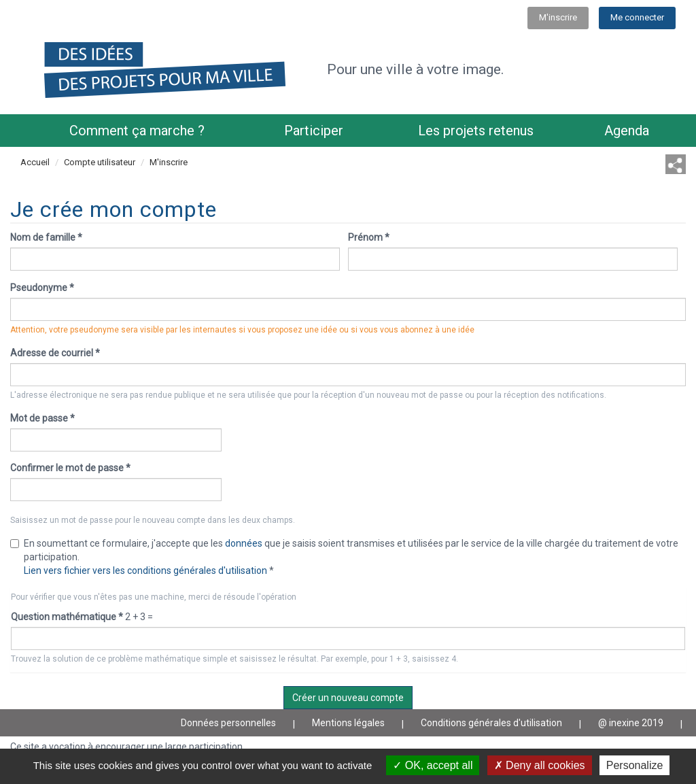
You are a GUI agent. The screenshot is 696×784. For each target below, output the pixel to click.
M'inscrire (558, 17)
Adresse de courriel (55, 353)
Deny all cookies (540, 765)
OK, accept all (433, 765)
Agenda (627, 131)
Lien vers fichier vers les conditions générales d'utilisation (145, 570)
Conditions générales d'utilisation (491, 723)
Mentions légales (348, 723)
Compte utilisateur (100, 162)
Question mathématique (67, 617)
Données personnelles (228, 723)
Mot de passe (42, 418)
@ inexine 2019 (631, 723)
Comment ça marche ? (137, 131)
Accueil (35, 162)
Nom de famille (46, 237)
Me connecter (637, 17)
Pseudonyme (42, 288)
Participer (314, 131)
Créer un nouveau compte (348, 698)
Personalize (635, 765)
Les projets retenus (476, 131)
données (244, 543)
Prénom (369, 237)
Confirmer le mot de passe (70, 468)
